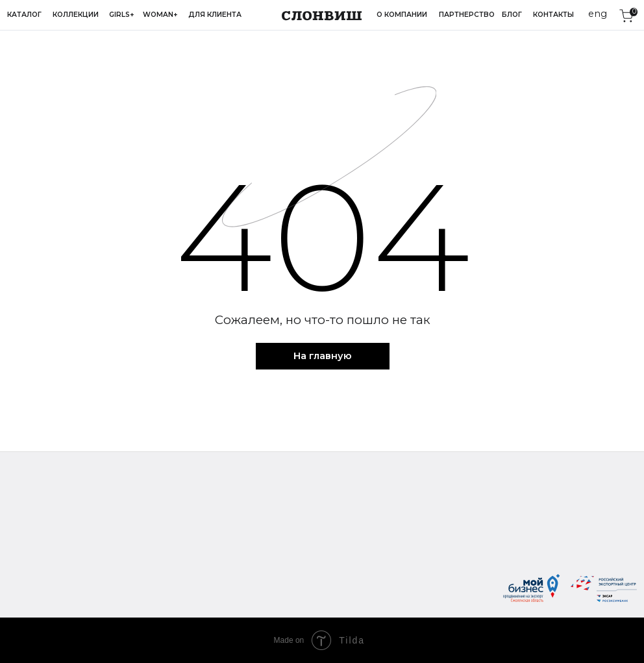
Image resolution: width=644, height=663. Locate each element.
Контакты (553, 15)
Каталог (24, 15)
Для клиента (215, 15)
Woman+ (160, 15)
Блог (512, 15)
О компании (402, 15)
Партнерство (467, 15)
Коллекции (76, 15)
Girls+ (122, 15)
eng (598, 14)
